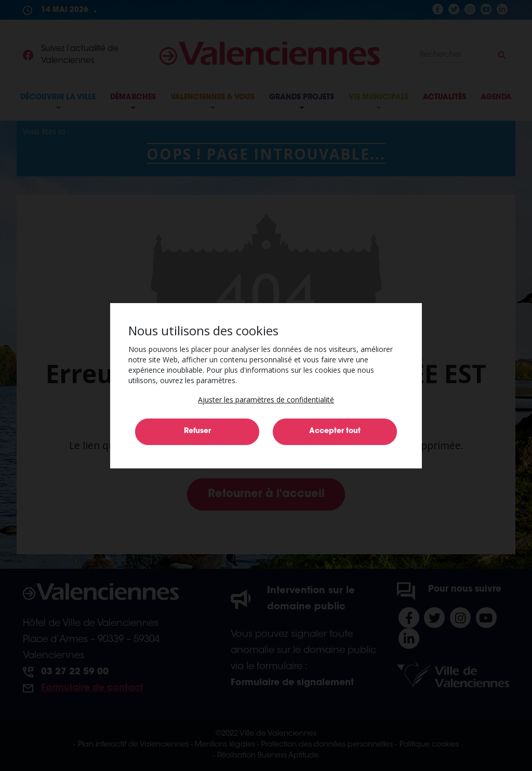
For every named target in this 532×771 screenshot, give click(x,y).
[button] (266, 400)
